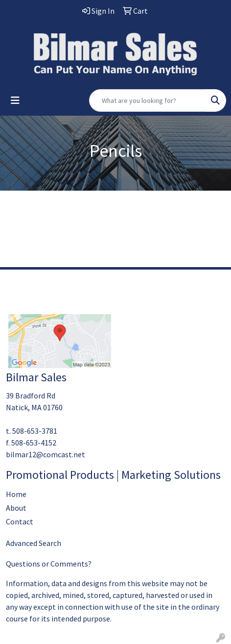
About (16, 508)
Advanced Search (34, 543)
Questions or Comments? (49, 564)
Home (16, 494)
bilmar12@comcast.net (46, 454)
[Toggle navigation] (15, 100)
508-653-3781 (35, 431)
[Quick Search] (147, 100)
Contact (20, 521)
